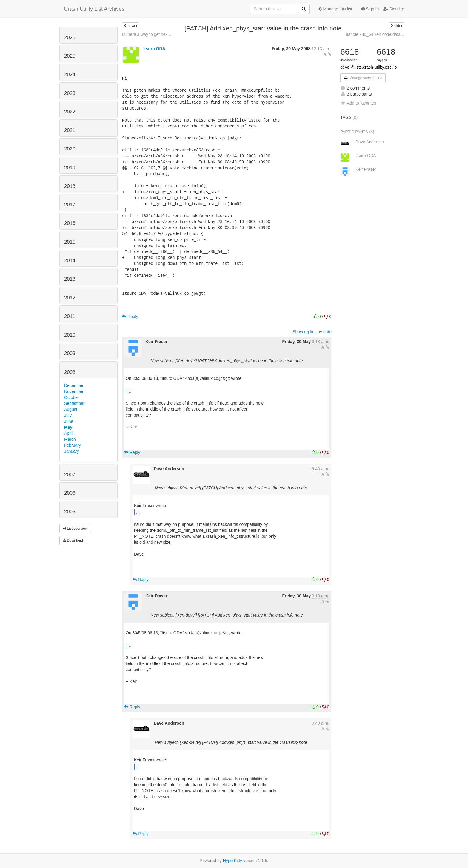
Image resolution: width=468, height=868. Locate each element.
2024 (70, 74)
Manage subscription (363, 78)
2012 (70, 298)
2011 (70, 316)
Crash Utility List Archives (94, 9)
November (74, 391)
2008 (70, 372)
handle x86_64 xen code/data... (375, 34)
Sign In (370, 9)
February (73, 445)
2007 (70, 475)
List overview (75, 529)
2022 (70, 112)
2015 (70, 242)
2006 (70, 493)
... (129, 391)
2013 (70, 279)
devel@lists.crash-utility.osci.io (368, 67)
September (74, 403)
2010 (70, 335)
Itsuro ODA (154, 49)
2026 (70, 37)
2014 (70, 261)
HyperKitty (233, 861)
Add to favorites (358, 103)
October (72, 397)
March (70, 439)
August (71, 409)
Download (73, 540)
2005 (70, 512)
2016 (70, 223)
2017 (70, 205)
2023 (70, 93)
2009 (70, 353)
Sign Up (394, 9)
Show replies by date (312, 332)
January (72, 451)
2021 (70, 130)
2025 (70, 56)
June (69, 421)
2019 (70, 168)
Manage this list (335, 9)
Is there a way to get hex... (147, 34)
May (68, 427)
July (68, 415)
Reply (130, 317)
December (74, 385)
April (68, 433)
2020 (70, 149)
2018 (70, 186)
